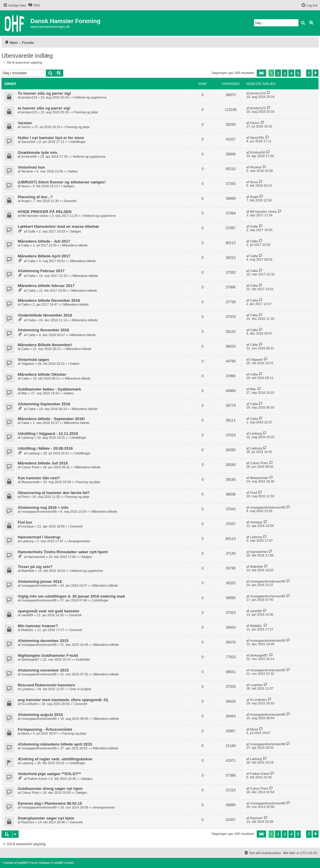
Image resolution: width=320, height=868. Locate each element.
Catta (25, 245)
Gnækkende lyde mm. (38, 153)
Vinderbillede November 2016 (45, 315)
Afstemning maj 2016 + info (43, 508)
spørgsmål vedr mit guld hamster (49, 611)
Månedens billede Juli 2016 (43, 463)
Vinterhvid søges (33, 360)
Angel (25, 201)
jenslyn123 (29, 97)
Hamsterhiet (36, 557)
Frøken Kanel (37, 779)
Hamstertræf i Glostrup (39, 537)
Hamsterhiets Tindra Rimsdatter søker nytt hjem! (63, 552)
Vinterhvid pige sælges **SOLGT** (49, 774)
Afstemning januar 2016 (40, 581)
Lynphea (28, 689)
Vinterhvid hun (31, 167)
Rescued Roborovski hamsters (46, 685)
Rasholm (28, 822)
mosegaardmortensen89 (39, 512)
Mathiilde (28, 571)
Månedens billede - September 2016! (51, 419)
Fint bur (25, 522)
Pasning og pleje (86, 112)
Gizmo (26, 127)
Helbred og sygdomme (90, 97)
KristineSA (29, 157)
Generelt (70, 201)
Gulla (31, 231)
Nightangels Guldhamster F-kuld (48, 655)
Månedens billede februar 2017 (46, 286)
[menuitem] (34, 5)
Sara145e (28, 142)
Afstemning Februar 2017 (41, 271)
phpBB (22, 863)
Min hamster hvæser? (38, 626)
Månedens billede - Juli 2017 (44, 241)
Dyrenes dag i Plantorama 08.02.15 (50, 803)
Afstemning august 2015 (40, 715)
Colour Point (30, 467)
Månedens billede (75, 245)
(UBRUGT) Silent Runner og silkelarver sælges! (62, 182)
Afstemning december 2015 (43, 641)
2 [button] (278, 73)
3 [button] (285, 73)
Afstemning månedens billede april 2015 (55, 744)
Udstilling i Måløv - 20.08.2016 (45, 448)
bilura (25, 733)
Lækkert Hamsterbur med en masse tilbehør (59, 226)
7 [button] (309, 73)
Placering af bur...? (35, 197)
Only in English (80, 689)
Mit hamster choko (35, 216)
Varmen (25, 123)
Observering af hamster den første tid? (54, 493)
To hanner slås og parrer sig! (45, 93)
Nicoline (27, 171)
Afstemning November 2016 (43, 330)
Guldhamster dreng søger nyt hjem (50, 789)
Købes (73, 171)
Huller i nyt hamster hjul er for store (51, 138)
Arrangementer (79, 541)
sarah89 (27, 615)
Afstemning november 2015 (43, 670)
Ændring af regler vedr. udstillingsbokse (55, 759)
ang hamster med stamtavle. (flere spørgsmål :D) (63, 700)
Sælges (69, 186)
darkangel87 (30, 659)
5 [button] (298, 73)
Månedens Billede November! (45, 345)
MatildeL (28, 630)
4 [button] (291, 73)
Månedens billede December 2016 (49, 300)
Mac (24, 393)
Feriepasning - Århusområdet (45, 729)
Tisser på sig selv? (35, 567)
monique (28, 526)
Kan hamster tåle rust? (39, 478)
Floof (25, 497)
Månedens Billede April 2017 (44, 256)
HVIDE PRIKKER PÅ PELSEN (45, 212)
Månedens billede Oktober (42, 374)
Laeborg (27, 438)
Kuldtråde (83, 659)
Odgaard (28, 364)
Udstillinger (77, 142)
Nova (25, 186)
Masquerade (30, 482)
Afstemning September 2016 (44, 404)
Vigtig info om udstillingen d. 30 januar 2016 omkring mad (71, 596)
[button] (261, 73)
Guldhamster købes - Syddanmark (49, 389)
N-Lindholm (30, 704)
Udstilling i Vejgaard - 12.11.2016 (48, 434)
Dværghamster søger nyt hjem (46, 818)
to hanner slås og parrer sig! (44, 108)
